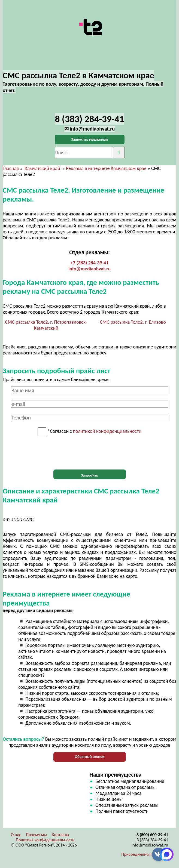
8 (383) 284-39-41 (152, 840)
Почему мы (36, 835)
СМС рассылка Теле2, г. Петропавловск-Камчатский (46, 325)
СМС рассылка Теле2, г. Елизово (133, 322)
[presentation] (90, 453)
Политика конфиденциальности (45, 840)
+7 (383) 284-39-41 (90, 263)
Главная (11, 168)
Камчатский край (43, 168)
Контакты (60, 835)
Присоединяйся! (136, 854)
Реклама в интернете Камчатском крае (106, 168)
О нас (16, 835)
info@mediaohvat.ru (89, 269)
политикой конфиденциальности (107, 431)
